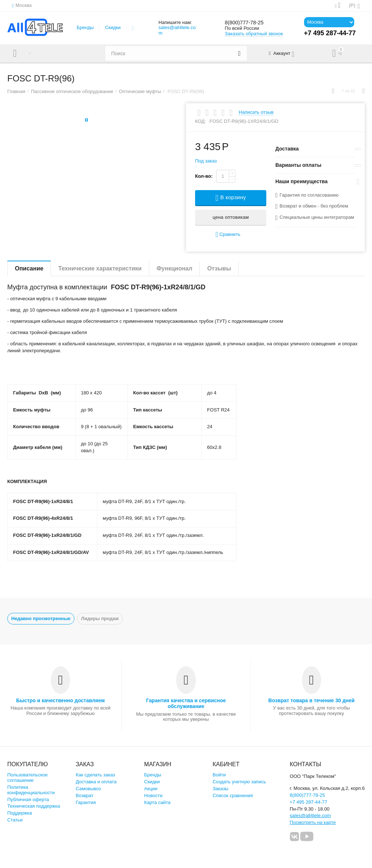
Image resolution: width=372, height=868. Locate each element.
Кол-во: (204, 176)
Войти (219, 775)
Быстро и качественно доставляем (61, 700)
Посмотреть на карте (313, 822)
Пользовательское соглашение (27, 777)
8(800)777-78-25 (249, 23)
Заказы (221, 789)
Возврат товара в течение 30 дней (312, 700)
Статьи (15, 820)
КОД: (201, 121)
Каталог (37, 53)
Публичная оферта (28, 799)
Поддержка (20, 813)
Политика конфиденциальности (31, 790)
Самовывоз (88, 789)
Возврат (84, 795)
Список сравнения (233, 795)
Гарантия (86, 802)
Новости (153, 795)
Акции (151, 789)
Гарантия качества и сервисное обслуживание (186, 703)
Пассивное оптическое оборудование (72, 91)
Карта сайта (157, 802)
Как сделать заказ (95, 775)
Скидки (113, 27)
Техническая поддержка (34, 806)
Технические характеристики (100, 268)
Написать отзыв (256, 112)
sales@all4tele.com (177, 30)
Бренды (85, 27)
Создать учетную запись (239, 782)
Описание (29, 268)
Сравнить (228, 235)
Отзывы (219, 268)
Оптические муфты (140, 91)
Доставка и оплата (96, 782)
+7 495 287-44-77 (309, 802)
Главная (16, 91)
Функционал (174, 268)
